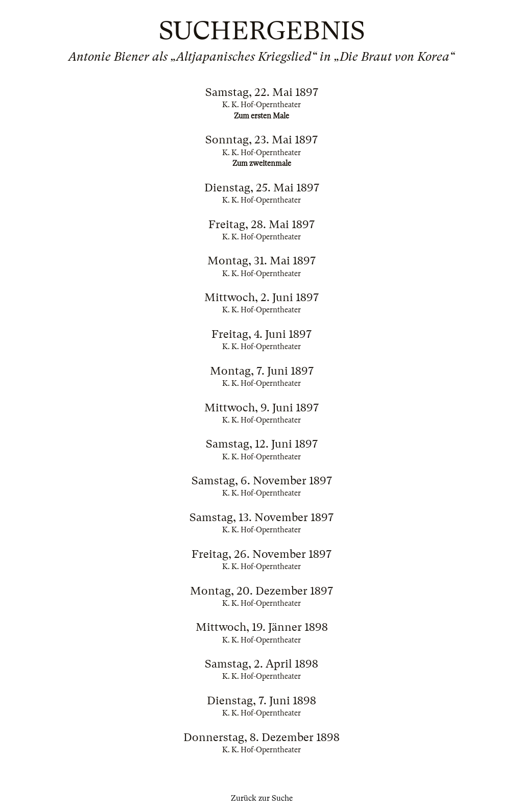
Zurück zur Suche (262, 798)
